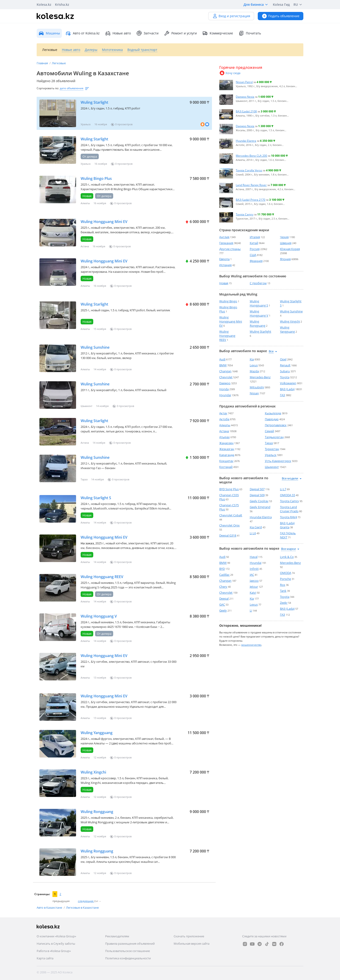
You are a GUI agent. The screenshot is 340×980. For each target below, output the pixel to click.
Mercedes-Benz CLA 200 (251, 156)
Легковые (59, 63)
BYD (222, 569)
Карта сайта (45, 958)
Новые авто (118, 33)
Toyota (285, 377)
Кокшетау (226, 461)
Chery (223, 587)
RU (298, 5)
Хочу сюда (230, 73)
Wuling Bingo (228, 301)
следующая (86, 901)
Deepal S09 (257, 495)
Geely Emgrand (260, 507)
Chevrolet (226, 377)
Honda (224, 389)
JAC (252, 575)
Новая (224, 283)
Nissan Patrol (244, 82)
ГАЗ (282, 395)
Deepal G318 (228, 535)
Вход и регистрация (231, 16)
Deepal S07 (257, 489)
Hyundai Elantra (246, 141)
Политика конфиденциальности (128, 958)
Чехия (284, 237)
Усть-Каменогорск (278, 461)
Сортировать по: (48, 88)
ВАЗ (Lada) (287, 389)
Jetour (254, 587)
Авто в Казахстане (50, 908)
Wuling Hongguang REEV (102, 577)
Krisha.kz (62, 4)
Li (251, 610)
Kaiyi (253, 593)
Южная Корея (290, 249)
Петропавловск (276, 425)
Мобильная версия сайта (192, 944)
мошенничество (251, 645)
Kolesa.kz (44, 4)
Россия (255, 249)
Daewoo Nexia (245, 97)
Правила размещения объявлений (130, 944)
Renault (285, 365)
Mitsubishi (257, 387)
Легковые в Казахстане (82, 908)
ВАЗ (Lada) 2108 (246, 111)
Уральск (271, 455)
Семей (269, 431)
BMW (223, 365)
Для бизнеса (256, 5)
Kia (252, 359)
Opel (283, 359)
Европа (224, 259)
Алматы (225, 425)
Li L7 (283, 489)
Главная (43, 63)
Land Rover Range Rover (251, 185)
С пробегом (258, 283)
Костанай (226, 467)
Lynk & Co (287, 557)
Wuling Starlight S (96, 498)
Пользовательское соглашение (127, 951)
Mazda (254, 371)
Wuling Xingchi (93, 772)
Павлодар (272, 419)
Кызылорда (273, 413)
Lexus (254, 365)
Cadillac (224, 575)
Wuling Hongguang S (259, 303)
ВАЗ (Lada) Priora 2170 (251, 200)
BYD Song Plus (229, 489)
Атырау (225, 437)
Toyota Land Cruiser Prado (289, 509)
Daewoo (225, 383)
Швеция (286, 243)
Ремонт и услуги (180, 33)
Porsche (285, 579)
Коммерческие (218, 33)
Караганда (227, 455)
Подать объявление (281, 16)
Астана (224, 431)
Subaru (285, 371)
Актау (223, 413)
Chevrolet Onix (229, 525)
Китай (254, 243)
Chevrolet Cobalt (231, 515)
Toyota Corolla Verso (249, 170)
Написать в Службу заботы (56, 944)
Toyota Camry (245, 214)
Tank (283, 591)
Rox (283, 585)
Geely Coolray (259, 501)
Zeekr (284, 603)
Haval (254, 557)
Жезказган (227, 449)
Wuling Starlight (94, 102)
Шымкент (272, 467)
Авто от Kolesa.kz (83, 33)
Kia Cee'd (256, 527)
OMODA (286, 573)
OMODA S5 (288, 495)
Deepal (224, 599)
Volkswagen (288, 383)
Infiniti (254, 569)
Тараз (269, 443)
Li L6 (253, 533)
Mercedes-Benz (260, 377)
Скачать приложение (189, 936)
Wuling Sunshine (95, 347)
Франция (256, 261)
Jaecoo (254, 581)
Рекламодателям (117, 936)
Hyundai (225, 395)
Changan (225, 371)
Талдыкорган (274, 437)
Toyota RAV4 (288, 517)
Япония (285, 259)
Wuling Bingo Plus (96, 178)
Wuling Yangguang (97, 733)
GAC (222, 604)
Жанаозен (226, 443)
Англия (224, 237)
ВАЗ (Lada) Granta (287, 525)
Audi (222, 359)
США (253, 255)
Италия (255, 237)
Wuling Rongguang (97, 812)
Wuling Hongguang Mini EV (104, 222)
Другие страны (230, 249)
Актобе (224, 419)
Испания (225, 265)
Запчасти (147, 33)
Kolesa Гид (281, 4)
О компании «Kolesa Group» (56, 936)
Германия (226, 243)
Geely (223, 610)
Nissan (254, 393)
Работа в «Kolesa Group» (54, 951)
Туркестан (272, 449)
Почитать (250, 33)
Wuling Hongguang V (99, 616)
